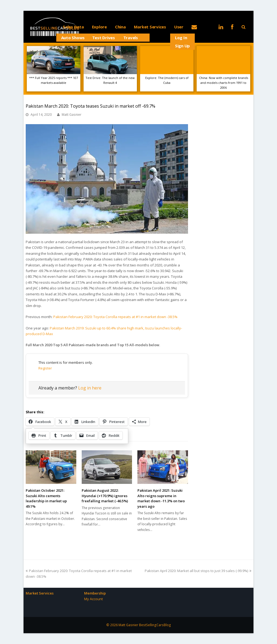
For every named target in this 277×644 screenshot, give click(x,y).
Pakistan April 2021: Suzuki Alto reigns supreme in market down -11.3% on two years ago (161, 498)
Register (45, 368)
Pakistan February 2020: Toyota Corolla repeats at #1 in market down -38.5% (115, 317)
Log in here (90, 388)
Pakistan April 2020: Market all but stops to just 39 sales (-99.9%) (198, 571)
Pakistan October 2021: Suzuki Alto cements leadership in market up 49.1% (46, 498)
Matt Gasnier (72, 115)
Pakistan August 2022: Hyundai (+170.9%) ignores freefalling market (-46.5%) (105, 496)
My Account (93, 599)
